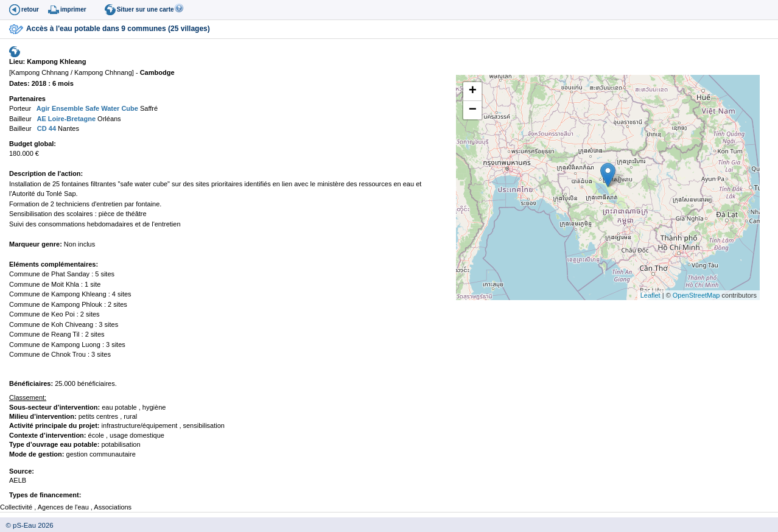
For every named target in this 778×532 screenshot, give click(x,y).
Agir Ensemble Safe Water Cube (86, 108)
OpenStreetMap (696, 295)
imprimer (73, 9)
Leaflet (650, 295)
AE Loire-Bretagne (65, 119)
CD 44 (46, 128)
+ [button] (473, 91)
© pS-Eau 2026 (27, 525)
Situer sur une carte (145, 9)
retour (30, 9)
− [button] (473, 110)
